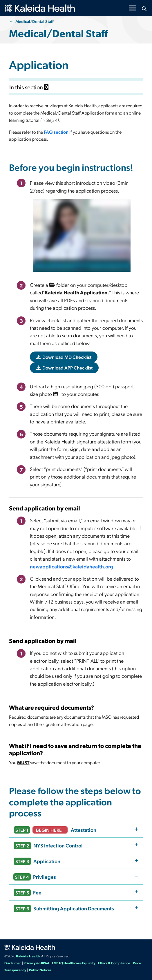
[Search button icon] (144, 9)
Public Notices (40, 970)
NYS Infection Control (48, 846)
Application (37, 861)
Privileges (35, 877)
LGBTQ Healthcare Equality (74, 963)
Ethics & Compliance (114, 963)
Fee (28, 893)
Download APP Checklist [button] (64, 368)
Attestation (55, 830)
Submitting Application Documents (64, 909)
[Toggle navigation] (132, 8)
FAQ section (56, 132)
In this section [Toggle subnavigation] (29, 87)
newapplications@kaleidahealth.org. (72, 566)
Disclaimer (13, 963)
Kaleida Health (28, 956)
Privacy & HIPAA (36, 963)
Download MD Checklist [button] (64, 357)
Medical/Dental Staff (35, 21)
